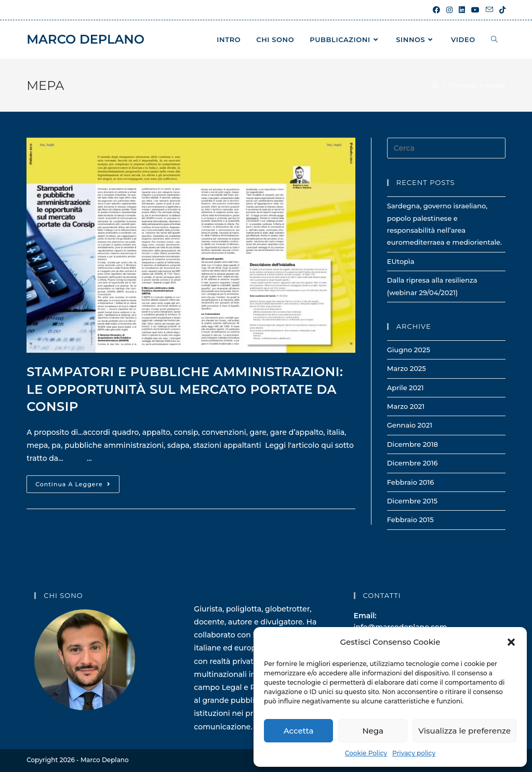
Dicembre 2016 (413, 463)
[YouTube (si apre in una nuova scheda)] (475, 10)
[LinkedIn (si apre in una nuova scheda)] (462, 10)
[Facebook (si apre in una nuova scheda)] (436, 10)
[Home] (435, 85)
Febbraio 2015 (410, 520)
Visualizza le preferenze (464, 731)
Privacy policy (414, 753)
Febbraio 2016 (411, 482)
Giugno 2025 (409, 350)
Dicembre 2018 (413, 444)
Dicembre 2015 (412, 501)
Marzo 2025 (407, 368)
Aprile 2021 (405, 388)
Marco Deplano (85, 39)
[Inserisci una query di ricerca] (446, 148)
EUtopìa (401, 261)
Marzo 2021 (406, 406)
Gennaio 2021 (410, 425)
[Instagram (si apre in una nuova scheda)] (449, 10)
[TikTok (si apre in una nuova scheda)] (501, 10)
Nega (373, 731)
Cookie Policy (366, 753)
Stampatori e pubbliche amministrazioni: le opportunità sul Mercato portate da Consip (185, 389)
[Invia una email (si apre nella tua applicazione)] (489, 10)
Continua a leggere (77, 486)
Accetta (299, 731)
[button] (511, 642)
